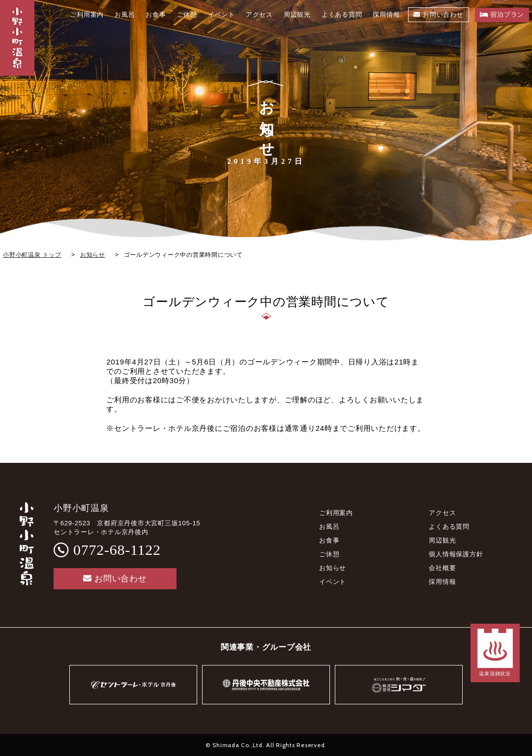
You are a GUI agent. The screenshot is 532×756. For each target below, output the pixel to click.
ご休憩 (329, 554)
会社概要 (442, 568)
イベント (333, 582)
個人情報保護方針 (456, 554)
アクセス (442, 513)
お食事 (329, 540)
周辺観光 (442, 540)
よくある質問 (449, 527)
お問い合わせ (115, 579)
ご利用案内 (336, 513)
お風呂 (329, 527)
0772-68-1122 (117, 550)
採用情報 (442, 582)
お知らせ (333, 568)
